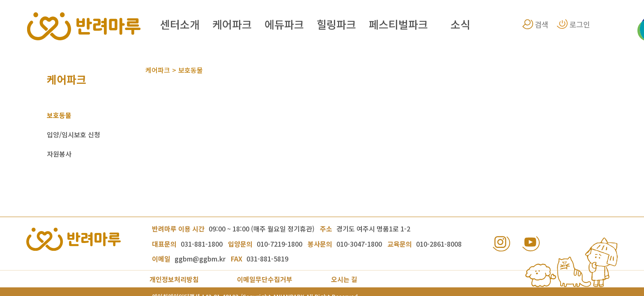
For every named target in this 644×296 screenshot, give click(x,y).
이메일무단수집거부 (265, 279)
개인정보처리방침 (174, 279)
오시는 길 (344, 279)
